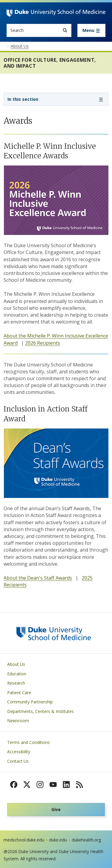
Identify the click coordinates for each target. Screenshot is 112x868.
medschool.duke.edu (24, 840)
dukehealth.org (86, 840)
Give (56, 809)
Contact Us (18, 761)
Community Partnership (30, 702)
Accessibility (19, 752)
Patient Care (19, 693)
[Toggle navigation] (91, 30)
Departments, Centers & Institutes (40, 711)
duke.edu (58, 840)
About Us (16, 664)
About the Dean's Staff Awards (38, 578)
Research (16, 683)
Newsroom (18, 721)
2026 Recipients (43, 343)
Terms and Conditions (29, 742)
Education (17, 674)
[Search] (65, 30)
